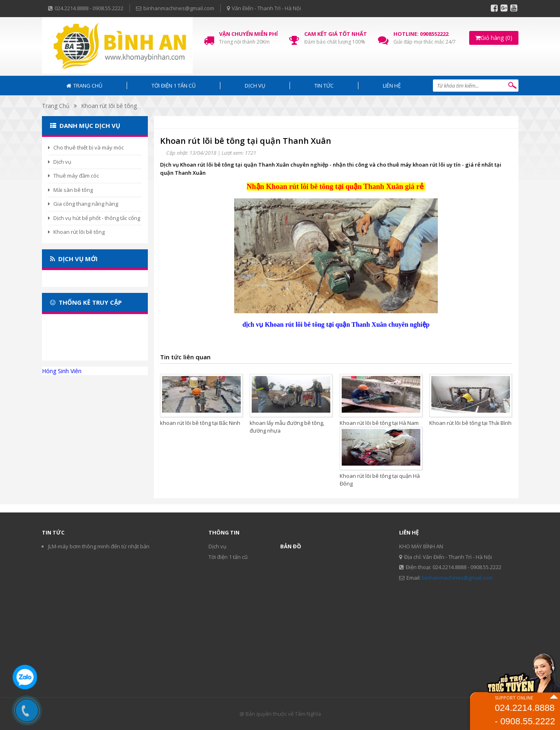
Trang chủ (84, 86)
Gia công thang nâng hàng (83, 204)
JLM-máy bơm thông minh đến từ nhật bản (99, 546)
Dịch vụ (255, 86)
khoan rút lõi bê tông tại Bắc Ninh (200, 423)
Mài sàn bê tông (70, 190)
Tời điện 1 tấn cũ (173, 86)
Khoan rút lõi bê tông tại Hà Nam (379, 423)
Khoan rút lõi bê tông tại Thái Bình (470, 423)
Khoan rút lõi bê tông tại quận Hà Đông (380, 480)
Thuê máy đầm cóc (74, 176)
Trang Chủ (56, 106)
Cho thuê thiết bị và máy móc (86, 147)
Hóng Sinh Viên (62, 371)
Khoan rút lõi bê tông (109, 106)
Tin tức (324, 86)
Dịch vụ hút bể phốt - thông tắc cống (94, 218)
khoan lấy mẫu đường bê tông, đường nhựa (287, 427)
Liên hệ (392, 86)
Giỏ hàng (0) (494, 38)
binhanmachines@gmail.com (457, 578)
